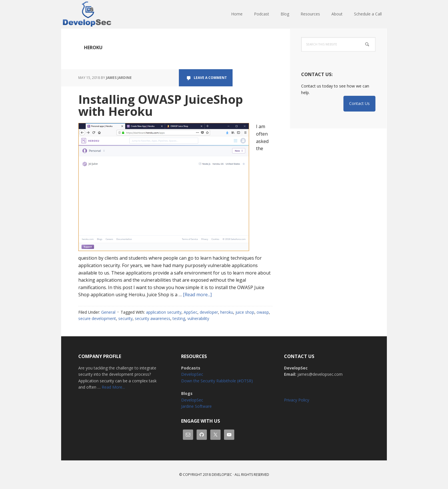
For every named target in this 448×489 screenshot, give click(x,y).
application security (164, 312)
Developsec (222, 475)
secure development (97, 318)
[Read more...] (197, 295)
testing (179, 318)
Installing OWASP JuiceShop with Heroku (161, 105)
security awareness (153, 318)
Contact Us (359, 103)
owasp (263, 312)
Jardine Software (196, 406)
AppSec (191, 312)
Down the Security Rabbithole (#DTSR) (217, 381)
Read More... (113, 387)
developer (209, 312)
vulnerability (198, 318)
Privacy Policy (297, 400)
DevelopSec (98, 14)
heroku (227, 312)
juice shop (245, 312)
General (108, 312)
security (125, 318)
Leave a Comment (210, 78)
